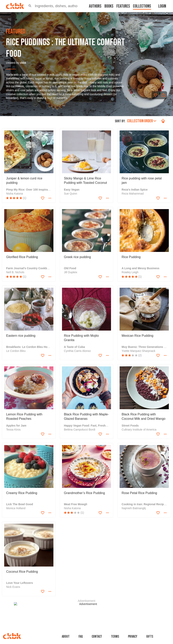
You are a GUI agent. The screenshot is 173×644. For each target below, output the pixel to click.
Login (162, 6)
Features (123, 6)
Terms (115, 637)
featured (16, 32)
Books (109, 6)
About (66, 637)
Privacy (133, 637)
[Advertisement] (86, 611)
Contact (97, 637)
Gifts (150, 637)
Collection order (142, 121)
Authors (95, 6)
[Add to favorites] (156, 95)
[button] (30, 6)
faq (81, 637)
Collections (142, 6)
